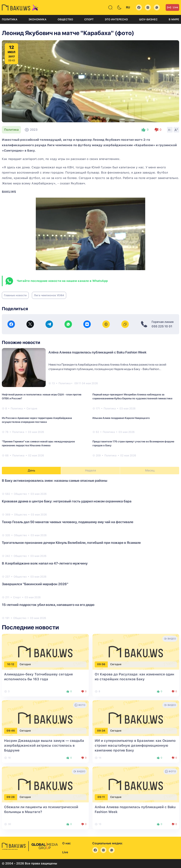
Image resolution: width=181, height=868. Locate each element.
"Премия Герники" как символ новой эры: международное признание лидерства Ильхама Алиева (38, 443)
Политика (10, 19)
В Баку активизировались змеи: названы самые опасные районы (55, 481)
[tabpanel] (90, 549)
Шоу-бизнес (148, 19)
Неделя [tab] (90, 470)
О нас (66, 843)
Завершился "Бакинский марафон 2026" (35, 584)
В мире (174, 19)
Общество (65, 19)
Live (172, 7)
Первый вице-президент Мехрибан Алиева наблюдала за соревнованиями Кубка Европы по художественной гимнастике (132, 396)
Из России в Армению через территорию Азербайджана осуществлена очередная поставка (37, 420)
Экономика (37, 19)
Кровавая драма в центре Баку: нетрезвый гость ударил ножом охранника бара (67, 501)
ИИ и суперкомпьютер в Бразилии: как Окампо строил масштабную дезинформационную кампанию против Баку (135, 745)
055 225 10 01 (162, 326)
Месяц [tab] (150, 470)
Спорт (89, 19)
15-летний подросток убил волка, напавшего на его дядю (48, 605)
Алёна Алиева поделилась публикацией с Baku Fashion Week (97, 352)
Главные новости (15, 295)
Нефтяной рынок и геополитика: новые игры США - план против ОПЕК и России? (42, 396)
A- (170, 130)
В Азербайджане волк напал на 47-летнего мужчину (45, 563)
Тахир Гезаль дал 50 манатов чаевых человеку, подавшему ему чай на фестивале (68, 522)
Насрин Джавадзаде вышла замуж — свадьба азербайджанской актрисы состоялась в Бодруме (44, 745)
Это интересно (116, 19)
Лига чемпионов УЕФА (49, 295)
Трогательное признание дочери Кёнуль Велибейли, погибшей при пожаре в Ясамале (71, 543)
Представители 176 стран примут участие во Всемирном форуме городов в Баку (133, 443)
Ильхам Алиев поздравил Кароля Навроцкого (121, 418)
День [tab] (32, 470)
